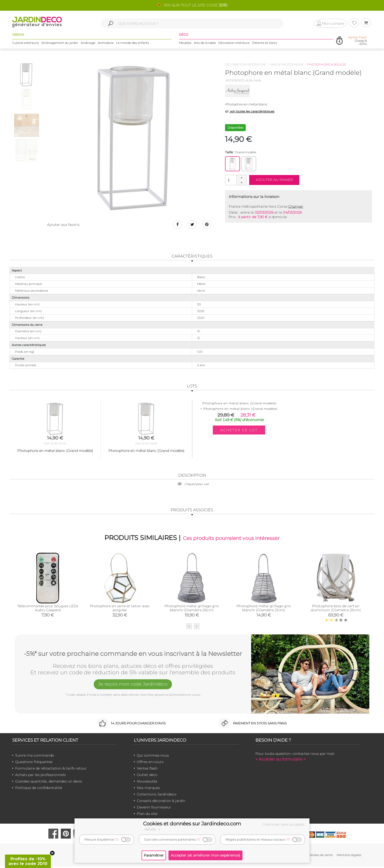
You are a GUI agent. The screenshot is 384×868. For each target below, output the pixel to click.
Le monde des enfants (133, 45)
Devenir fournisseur (154, 809)
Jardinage (88, 45)
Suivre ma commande (35, 757)
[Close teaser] (52, 853)
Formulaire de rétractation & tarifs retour (51, 770)
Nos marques (148, 789)
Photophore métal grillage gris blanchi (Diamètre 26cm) (192, 609)
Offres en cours (150, 763)
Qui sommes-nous (153, 757)
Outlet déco (147, 776)
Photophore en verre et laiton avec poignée (120, 609)
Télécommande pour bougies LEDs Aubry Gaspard (48, 609)
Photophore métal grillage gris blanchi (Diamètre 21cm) (264, 609)
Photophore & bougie (327, 64)
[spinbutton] (235, 180)
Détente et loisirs (265, 45)
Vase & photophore (287, 64)
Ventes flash (147, 770)
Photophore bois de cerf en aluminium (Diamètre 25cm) (336, 609)
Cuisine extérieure (26, 45)
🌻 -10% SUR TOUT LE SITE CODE (192, 5)
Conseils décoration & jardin (161, 802)
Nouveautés (147, 783)
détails (153, 829)
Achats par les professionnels (40, 776)
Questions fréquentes (34, 763)
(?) (117, 839)
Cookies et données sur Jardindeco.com (192, 824)
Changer (296, 206)
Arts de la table (205, 45)
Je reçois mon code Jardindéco (133, 687)
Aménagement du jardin (60, 45)
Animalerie (106, 45)
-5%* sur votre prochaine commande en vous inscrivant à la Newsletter (133, 654)
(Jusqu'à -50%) (357, 42)
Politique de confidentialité (39, 789)
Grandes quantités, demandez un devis (49, 783)
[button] (241, 178)
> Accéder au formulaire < (281, 761)
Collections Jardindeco (157, 796)
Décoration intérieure (234, 45)
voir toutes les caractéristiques (250, 111)
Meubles (185, 45)
